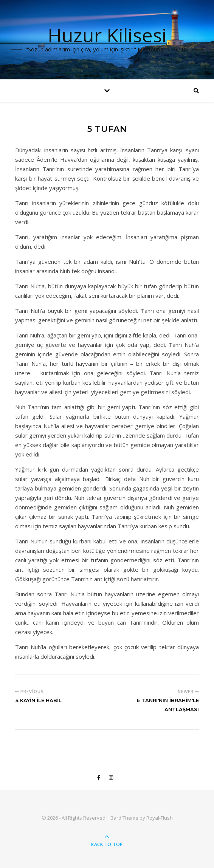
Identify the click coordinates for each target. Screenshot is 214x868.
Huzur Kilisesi (107, 35)
